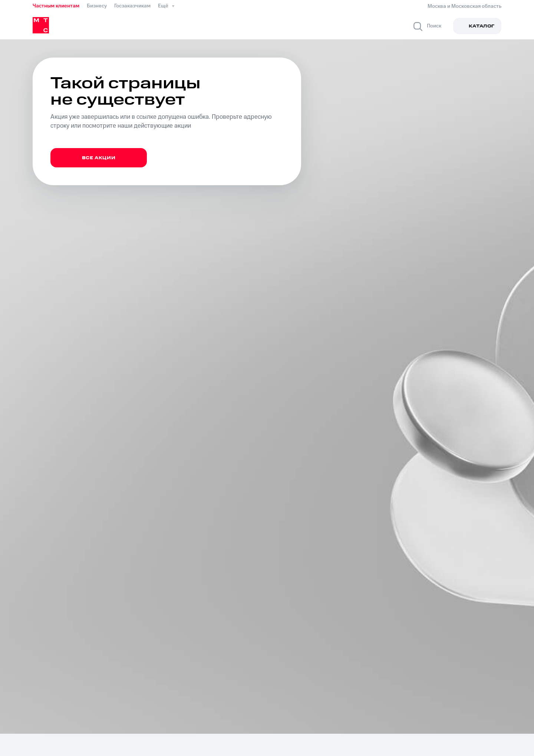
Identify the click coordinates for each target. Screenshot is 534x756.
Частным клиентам (56, 6)
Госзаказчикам (132, 6)
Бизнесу (97, 6)
